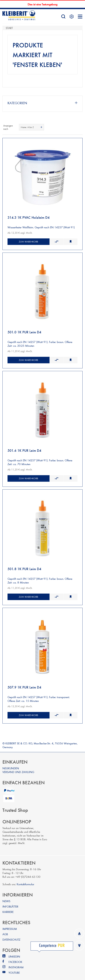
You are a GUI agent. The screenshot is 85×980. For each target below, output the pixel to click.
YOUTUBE (14, 968)
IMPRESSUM (10, 925)
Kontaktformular (25, 880)
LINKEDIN (14, 952)
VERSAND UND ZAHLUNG (18, 768)
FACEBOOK (15, 958)
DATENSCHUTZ (11, 935)
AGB (5, 930)
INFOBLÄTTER (10, 902)
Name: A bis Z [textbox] (27, 127)
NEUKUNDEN (11, 764)
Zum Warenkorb (28, 241)
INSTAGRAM (16, 963)
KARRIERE (8, 908)
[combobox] (31, 127)
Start (9, 28)
